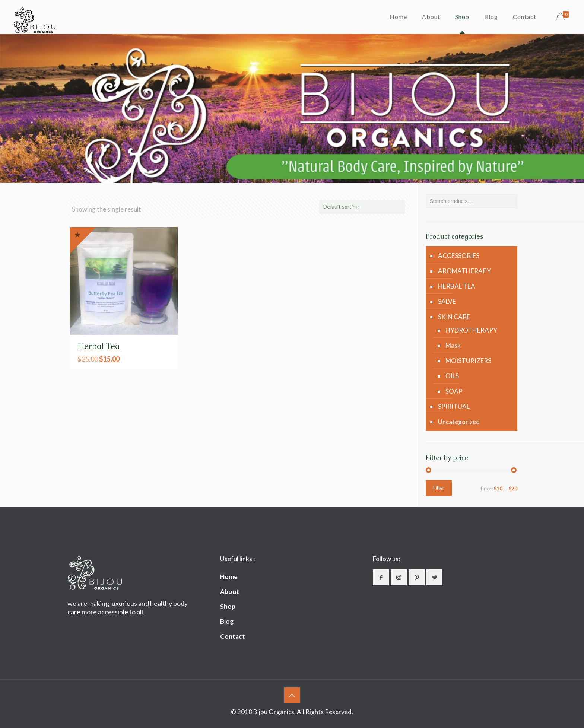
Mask (453, 345)
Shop (228, 606)
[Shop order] (362, 207)
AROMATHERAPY (464, 271)
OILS (452, 376)
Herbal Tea (99, 346)
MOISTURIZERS (468, 361)
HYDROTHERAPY (471, 330)
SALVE (447, 301)
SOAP (454, 391)
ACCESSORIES (459, 256)
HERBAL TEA (457, 286)
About (230, 592)
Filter (439, 488)
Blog (227, 621)
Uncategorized (459, 422)
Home (229, 577)
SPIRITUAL (454, 406)
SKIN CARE (454, 317)
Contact (233, 636)
